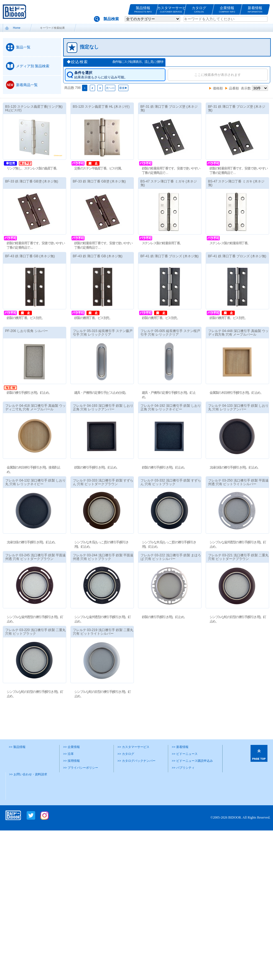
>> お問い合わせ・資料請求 (28, 786)
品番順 (234, 88)
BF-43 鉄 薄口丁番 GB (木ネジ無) (44, 256)
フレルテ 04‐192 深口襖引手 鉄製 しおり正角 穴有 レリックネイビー (163, 420)
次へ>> (110, 88)
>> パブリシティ (183, 780)
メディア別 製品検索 (33, 66)
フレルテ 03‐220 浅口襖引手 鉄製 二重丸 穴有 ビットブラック (44, 644)
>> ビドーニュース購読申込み (192, 773)
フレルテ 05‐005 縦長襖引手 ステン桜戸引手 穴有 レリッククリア (173, 339)
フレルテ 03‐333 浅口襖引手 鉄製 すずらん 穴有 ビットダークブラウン (100, 494)
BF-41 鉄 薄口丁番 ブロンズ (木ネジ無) (167, 262)
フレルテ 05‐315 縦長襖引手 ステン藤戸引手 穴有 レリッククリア (105, 339)
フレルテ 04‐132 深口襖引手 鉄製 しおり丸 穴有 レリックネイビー (49, 488)
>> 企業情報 (72, 759)
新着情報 (255, 10)
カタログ (199, 10)
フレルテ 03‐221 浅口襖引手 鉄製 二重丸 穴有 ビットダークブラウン (225, 575)
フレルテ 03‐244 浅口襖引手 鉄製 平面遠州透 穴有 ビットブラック (106, 569)
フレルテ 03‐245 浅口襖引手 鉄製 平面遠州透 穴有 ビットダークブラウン (38, 569)
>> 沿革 (68, 766)
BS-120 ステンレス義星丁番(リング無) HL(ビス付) (36, 108)
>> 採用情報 (72, 773)
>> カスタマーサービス (133, 759)
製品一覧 (23, 47)
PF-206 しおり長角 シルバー (29, 337)
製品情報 (143, 10)
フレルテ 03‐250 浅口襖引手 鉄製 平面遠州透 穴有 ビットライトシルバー (236, 494)
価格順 (218, 88)
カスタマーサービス (171, 10)
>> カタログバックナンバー (136, 773)
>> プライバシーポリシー (81, 780)
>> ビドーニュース (185, 766)
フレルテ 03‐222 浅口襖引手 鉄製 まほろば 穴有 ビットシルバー (173, 569)
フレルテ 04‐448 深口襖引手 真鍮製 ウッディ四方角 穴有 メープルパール (225, 345)
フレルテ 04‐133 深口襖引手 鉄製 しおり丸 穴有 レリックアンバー (230, 420)
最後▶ (123, 88)
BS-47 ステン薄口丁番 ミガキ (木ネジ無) (160, 189)
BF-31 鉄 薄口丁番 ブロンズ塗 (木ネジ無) (172, 108)
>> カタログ (126, 766)
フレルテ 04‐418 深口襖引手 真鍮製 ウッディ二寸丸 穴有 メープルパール (44, 414)
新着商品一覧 (27, 85)
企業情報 (227, 10)
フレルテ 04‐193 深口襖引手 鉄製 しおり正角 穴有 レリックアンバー (111, 414)
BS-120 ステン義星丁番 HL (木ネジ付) (104, 107)
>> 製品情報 (17, 759)
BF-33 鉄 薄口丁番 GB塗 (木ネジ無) (40, 181)
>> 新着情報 (180, 759)
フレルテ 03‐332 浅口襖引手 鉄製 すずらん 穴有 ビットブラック (168, 494)
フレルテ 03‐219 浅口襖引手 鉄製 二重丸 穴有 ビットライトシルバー (111, 644)
